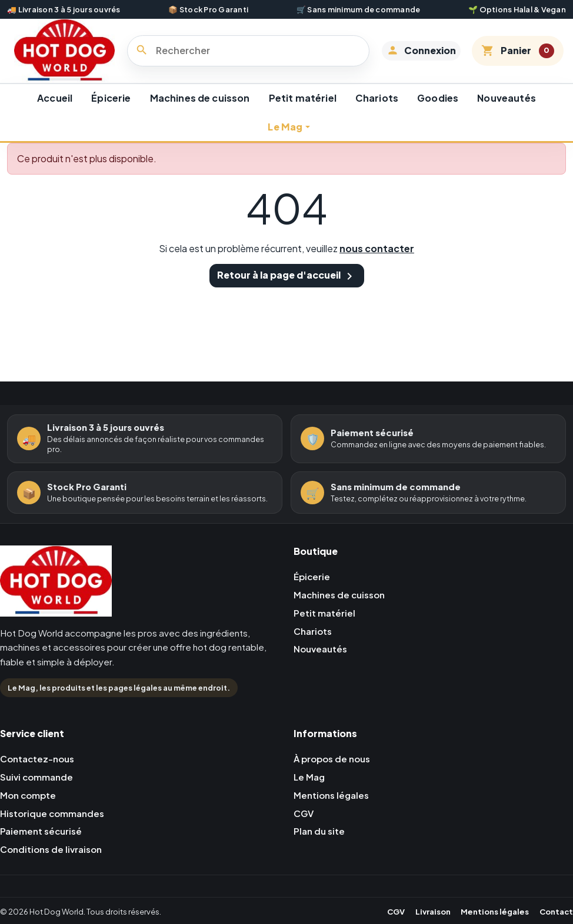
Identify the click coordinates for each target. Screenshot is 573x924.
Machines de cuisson (200, 110)
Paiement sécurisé (43, 847)
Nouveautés (507, 110)
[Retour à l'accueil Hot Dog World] (56, 597)
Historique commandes (54, 828)
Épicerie (111, 110)
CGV (304, 828)
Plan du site (320, 847)
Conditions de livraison (54, 866)
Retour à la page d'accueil (287, 288)
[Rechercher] (254, 57)
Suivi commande (38, 790)
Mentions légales (334, 809)
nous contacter (377, 261)
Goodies (438, 110)
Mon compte (30, 809)
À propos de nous (335, 771)
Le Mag (285, 139)
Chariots (377, 110)
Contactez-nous (40, 771)
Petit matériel (303, 110)
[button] (417, 57)
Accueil (55, 110)
